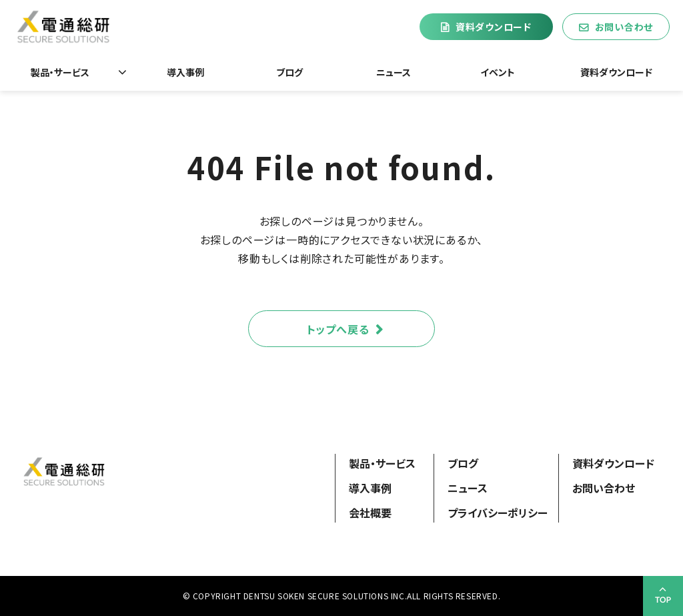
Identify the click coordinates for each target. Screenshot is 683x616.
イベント (498, 72)
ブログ (289, 72)
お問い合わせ (624, 27)
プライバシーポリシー (498, 513)
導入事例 (185, 72)
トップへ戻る (338, 329)
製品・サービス (60, 72)
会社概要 (370, 513)
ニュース (394, 72)
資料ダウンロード (494, 27)
